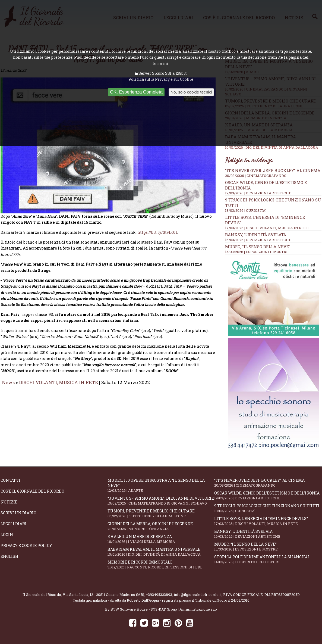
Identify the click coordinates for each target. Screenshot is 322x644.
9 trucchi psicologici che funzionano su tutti (268, 508)
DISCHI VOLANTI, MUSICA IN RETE (59, 386)
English (10, 556)
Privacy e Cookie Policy (26, 545)
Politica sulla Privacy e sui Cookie (161, 79)
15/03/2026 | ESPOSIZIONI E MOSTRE (257, 252)
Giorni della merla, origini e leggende (161, 526)
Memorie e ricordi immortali (161, 564)
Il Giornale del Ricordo (42, 595)
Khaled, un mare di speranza (161, 539)
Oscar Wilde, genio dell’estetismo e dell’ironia (268, 495)
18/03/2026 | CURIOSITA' (246, 210)
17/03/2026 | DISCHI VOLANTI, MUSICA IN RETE (267, 228)
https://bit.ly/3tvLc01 (157, 236)
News (8, 386)
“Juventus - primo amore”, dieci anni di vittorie (161, 501)
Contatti (10, 480)
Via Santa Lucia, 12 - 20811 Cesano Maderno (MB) (103, 595)
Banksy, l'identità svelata (256, 235)
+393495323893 (159, 595)
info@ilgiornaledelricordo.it (198, 595)
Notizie (9, 502)
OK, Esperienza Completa (136, 92)
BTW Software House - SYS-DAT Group (144, 609)
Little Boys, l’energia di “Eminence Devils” (268, 521)
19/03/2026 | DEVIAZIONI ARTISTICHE (258, 193)
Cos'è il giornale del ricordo (32, 491)
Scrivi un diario (18, 513)
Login (7, 535)
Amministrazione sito (198, 609)
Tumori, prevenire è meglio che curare (161, 513)
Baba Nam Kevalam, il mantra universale (161, 552)
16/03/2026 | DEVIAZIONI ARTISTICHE (258, 240)
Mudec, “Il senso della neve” (258, 247)
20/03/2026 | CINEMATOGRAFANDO (256, 176)
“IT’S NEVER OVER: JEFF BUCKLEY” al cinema (273, 170)
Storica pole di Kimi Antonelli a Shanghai (268, 559)
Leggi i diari (14, 524)
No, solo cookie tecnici (191, 92)
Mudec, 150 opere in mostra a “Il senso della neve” (161, 485)
